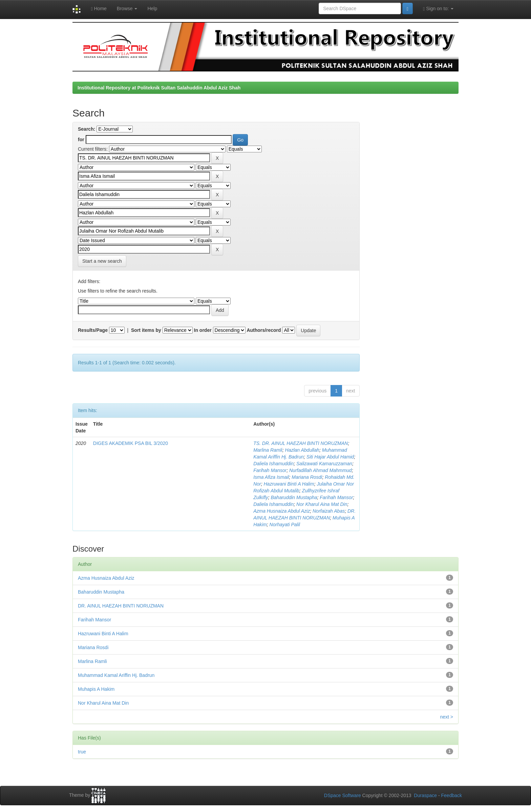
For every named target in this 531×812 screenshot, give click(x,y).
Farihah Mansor (270, 470)
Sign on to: (438, 9)
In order (203, 330)
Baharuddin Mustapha (294, 497)
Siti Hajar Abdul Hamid (330, 457)
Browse (127, 8)
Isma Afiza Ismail (271, 477)
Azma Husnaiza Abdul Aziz (282, 511)
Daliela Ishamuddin (273, 464)
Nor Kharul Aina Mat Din (322, 504)
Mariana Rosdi (307, 477)
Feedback (452, 795)
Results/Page (93, 330)
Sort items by (146, 330)
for (81, 140)
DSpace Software (343, 795)
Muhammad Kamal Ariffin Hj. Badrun (116, 675)
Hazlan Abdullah (302, 450)
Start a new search (102, 261)
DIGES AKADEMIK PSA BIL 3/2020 (131, 443)
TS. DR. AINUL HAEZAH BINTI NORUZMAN (301, 443)
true (82, 752)
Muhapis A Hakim (96, 689)
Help (152, 8)
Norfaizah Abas (329, 511)
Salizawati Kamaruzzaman (324, 464)
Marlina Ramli (268, 450)
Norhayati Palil (285, 525)
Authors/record (264, 330)
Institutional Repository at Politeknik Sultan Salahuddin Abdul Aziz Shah (159, 88)
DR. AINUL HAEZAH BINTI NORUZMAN (121, 606)
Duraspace (425, 795)
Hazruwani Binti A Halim (289, 484)
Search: (87, 129)
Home (99, 9)
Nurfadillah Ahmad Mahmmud (321, 470)
